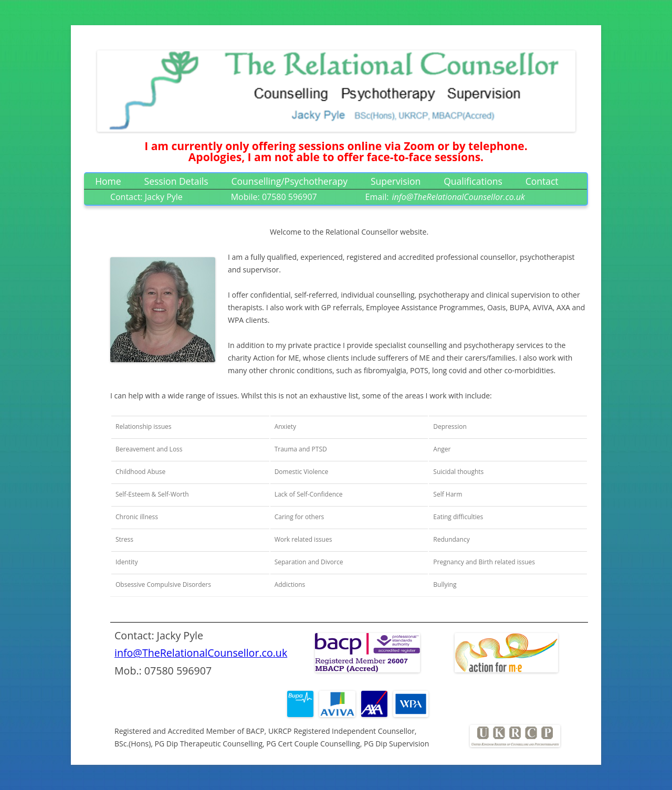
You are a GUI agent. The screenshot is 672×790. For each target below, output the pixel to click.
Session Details (176, 181)
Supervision (396, 181)
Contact (542, 181)
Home (108, 181)
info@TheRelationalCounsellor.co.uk (201, 653)
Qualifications (473, 181)
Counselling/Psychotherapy (290, 181)
